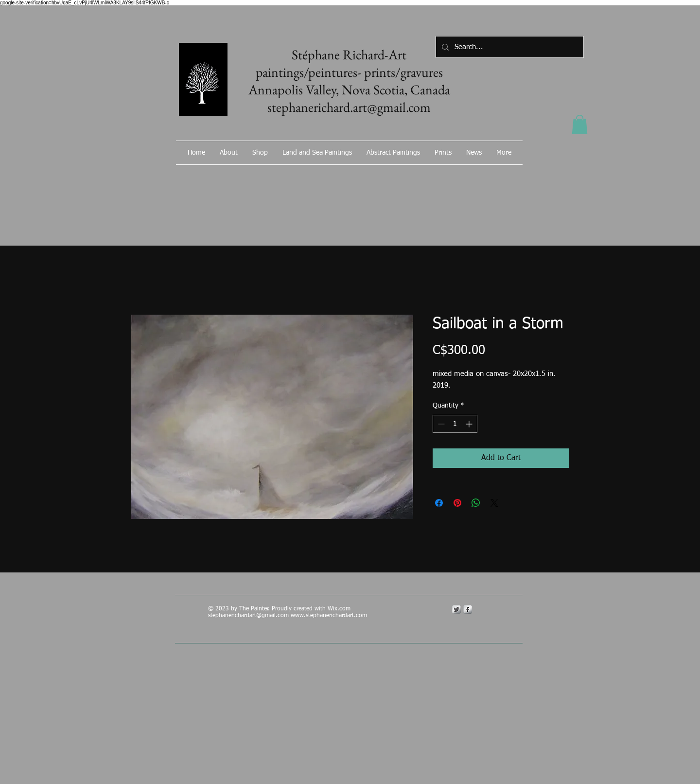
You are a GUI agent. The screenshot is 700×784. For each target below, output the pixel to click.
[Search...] (509, 47)
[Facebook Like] (469, 178)
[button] (580, 124)
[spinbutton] (455, 424)
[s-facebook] (468, 609)
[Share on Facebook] (439, 503)
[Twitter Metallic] (456, 609)
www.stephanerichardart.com (329, 616)
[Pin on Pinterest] (457, 503)
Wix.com (340, 609)
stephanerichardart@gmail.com (248, 616)
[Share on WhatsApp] (476, 503)
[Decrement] (440, 424)
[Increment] (470, 424)
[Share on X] (494, 503)
